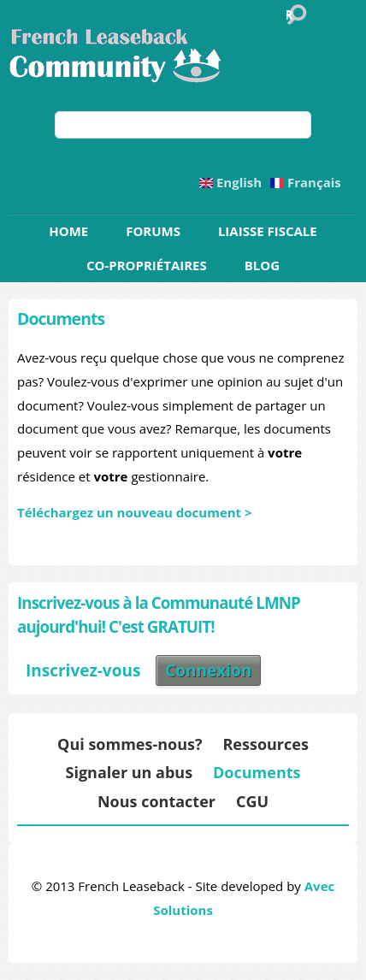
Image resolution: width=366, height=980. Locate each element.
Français (306, 182)
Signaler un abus (129, 772)
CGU (252, 801)
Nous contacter (156, 801)
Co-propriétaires (147, 265)
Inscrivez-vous (83, 670)
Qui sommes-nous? (130, 744)
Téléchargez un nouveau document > (135, 512)
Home (68, 231)
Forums (153, 231)
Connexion (208, 670)
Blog (262, 265)
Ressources (265, 744)
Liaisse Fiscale (268, 231)
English (230, 182)
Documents (257, 772)
